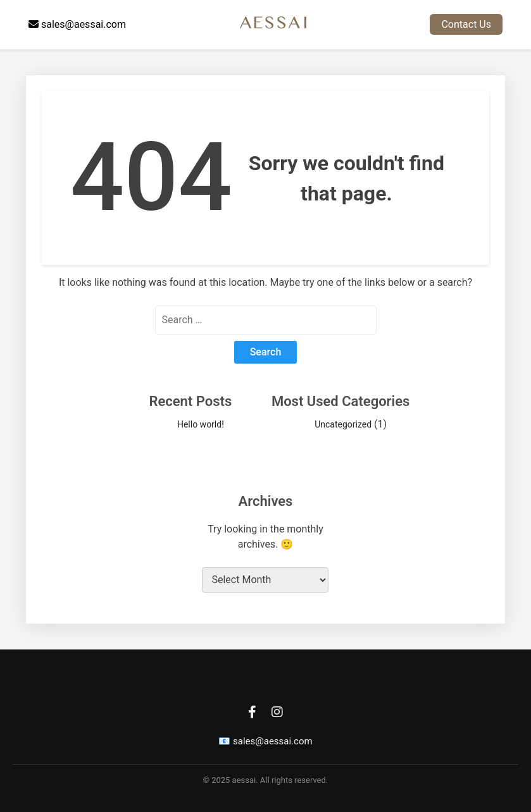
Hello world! (201, 424)
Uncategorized (343, 424)
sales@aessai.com (77, 24)
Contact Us (466, 24)
